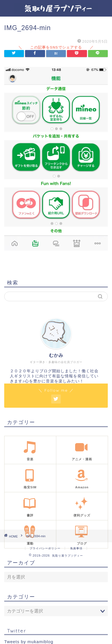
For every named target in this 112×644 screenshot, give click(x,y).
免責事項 (76, 548)
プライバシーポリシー (45, 548)
